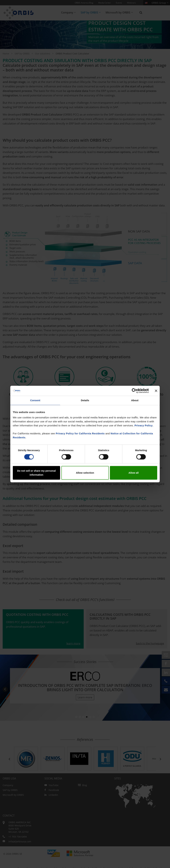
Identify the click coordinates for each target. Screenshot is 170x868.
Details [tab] (85, 400)
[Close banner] (156, 391)
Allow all (134, 473)
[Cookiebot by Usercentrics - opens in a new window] (134, 391)
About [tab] (135, 400)
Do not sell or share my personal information (36, 473)
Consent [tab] (35, 400)
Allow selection (85, 473)
